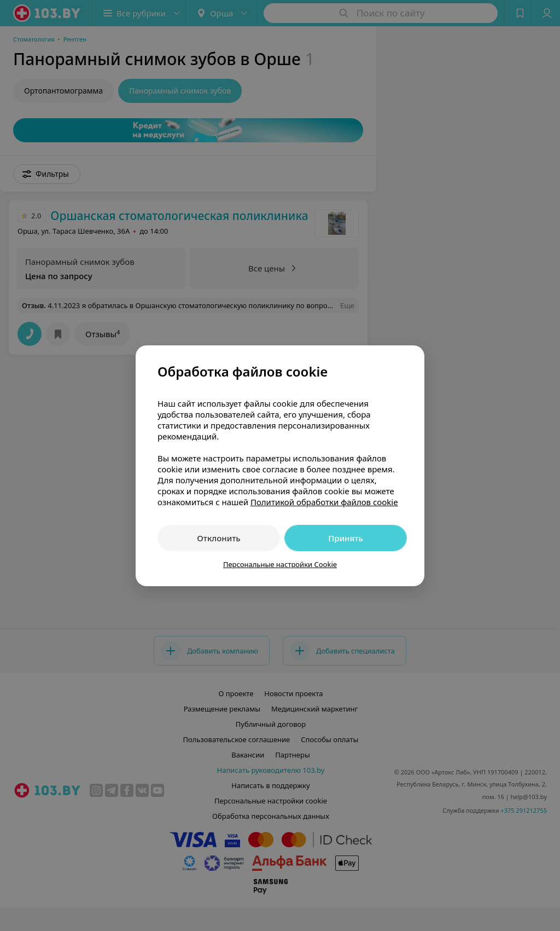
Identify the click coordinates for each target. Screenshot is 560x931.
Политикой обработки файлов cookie (324, 502)
